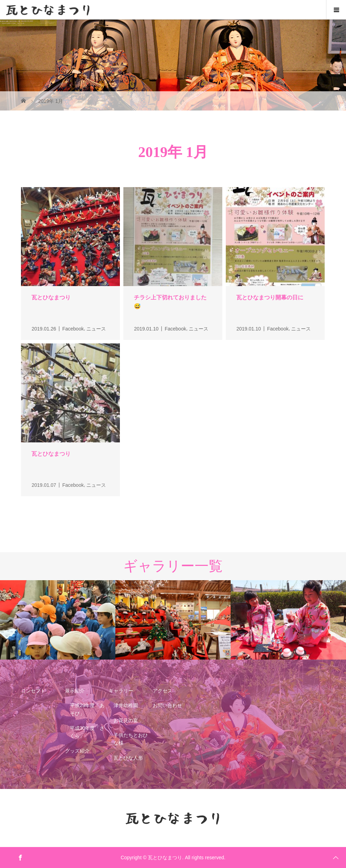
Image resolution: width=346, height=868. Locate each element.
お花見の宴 (126, 720)
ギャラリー (121, 691)
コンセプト (33, 691)
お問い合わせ (167, 705)
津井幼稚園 (126, 705)
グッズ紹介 (77, 751)
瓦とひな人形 (128, 758)
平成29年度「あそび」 (87, 709)
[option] (58, 620)
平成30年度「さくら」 (87, 732)
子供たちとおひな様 (131, 739)
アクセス (163, 691)
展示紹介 (75, 691)
